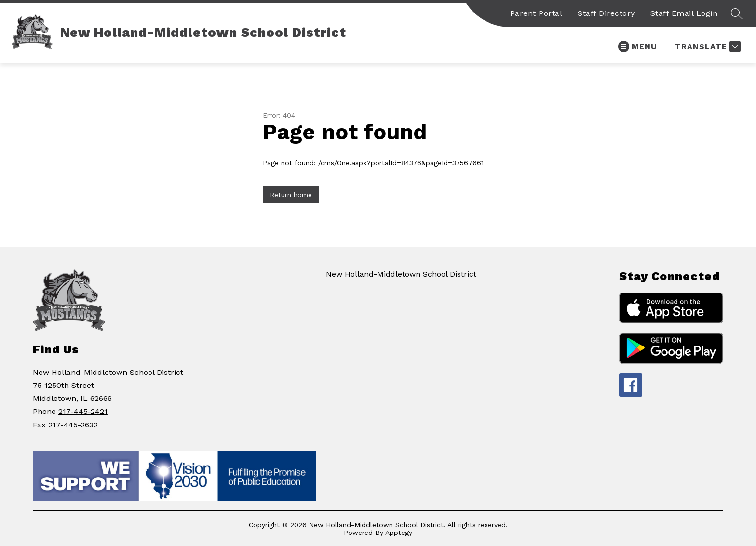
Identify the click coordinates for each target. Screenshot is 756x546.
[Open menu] (638, 47)
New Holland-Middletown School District (401, 274)
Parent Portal (536, 13)
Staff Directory (606, 13)
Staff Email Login (684, 13)
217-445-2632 (73, 425)
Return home (291, 195)
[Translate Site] (707, 47)
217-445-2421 (83, 411)
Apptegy (399, 533)
